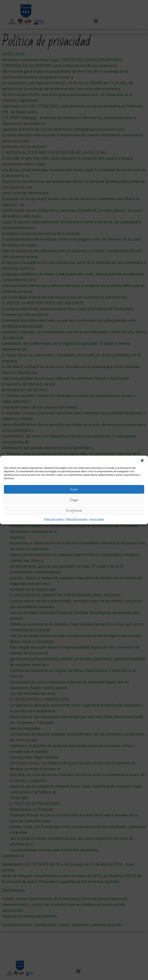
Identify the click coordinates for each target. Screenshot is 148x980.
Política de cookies (54, 519)
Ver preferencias (74, 511)
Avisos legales (97, 519)
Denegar (74, 500)
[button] (142, 460)
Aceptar (74, 489)
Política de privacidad (76, 519)
